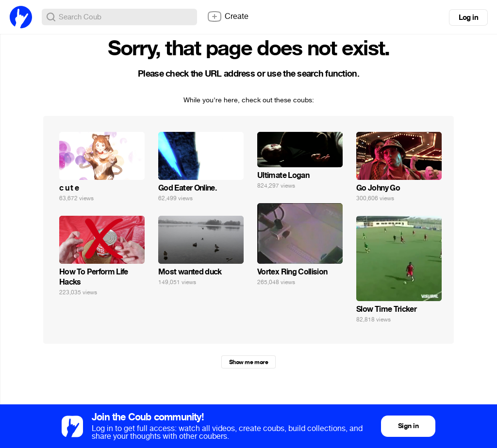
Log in (468, 17)
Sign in (408, 426)
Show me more (248, 362)
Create (228, 16)
